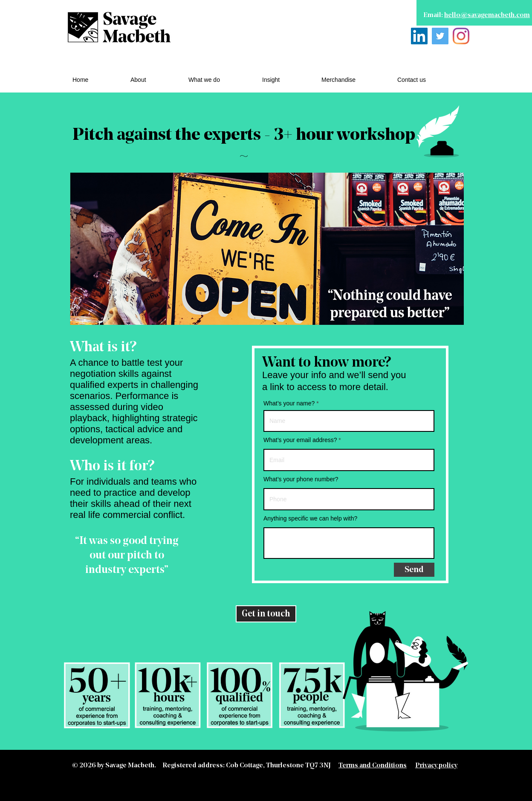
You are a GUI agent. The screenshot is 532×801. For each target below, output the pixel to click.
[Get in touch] (266, 614)
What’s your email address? (300, 440)
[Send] (414, 570)
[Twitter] (440, 36)
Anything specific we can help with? (310, 518)
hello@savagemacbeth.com (487, 15)
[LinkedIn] (419, 36)
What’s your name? (289, 403)
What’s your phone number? (301, 479)
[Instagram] (461, 36)
